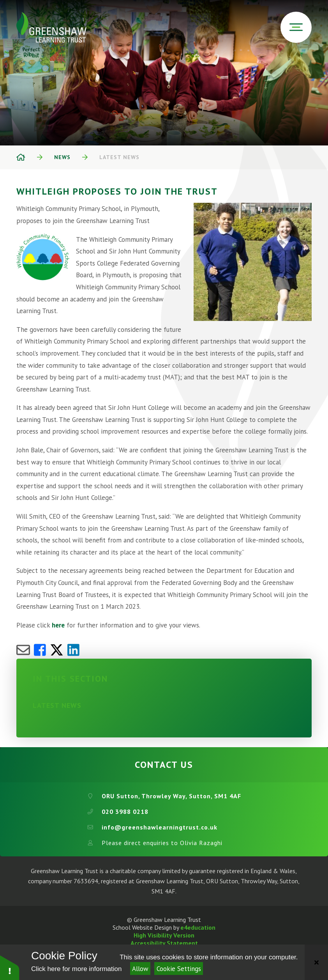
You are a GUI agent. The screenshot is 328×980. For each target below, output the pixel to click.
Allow (140, 969)
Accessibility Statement (164, 943)
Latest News (119, 157)
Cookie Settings (179, 969)
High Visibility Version (164, 935)
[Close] (316, 962)
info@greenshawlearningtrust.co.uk (160, 827)
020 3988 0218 (125, 812)
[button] (10, 967)
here (58, 625)
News (62, 157)
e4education (198, 927)
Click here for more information (76, 969)
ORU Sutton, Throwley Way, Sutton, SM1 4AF (171, 796)
